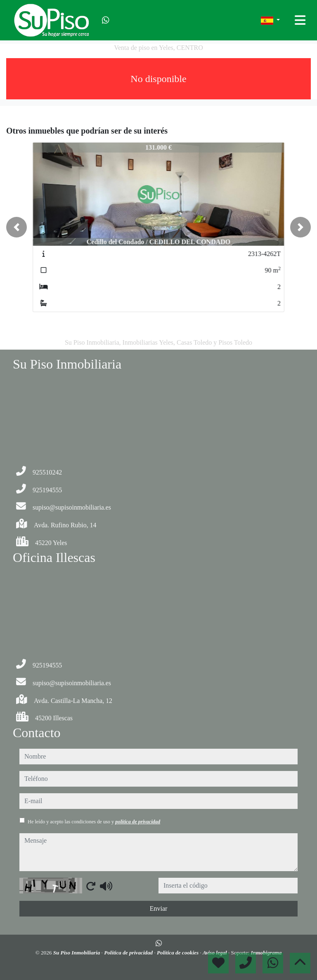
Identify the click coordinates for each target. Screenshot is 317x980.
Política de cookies (178, 953)
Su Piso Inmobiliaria (77, 953)
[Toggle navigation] (300, 20)
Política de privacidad (129, 953)
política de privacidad (138, 822)
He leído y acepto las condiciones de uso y (94, 822)
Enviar (159, 908)
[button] (17, 227)
